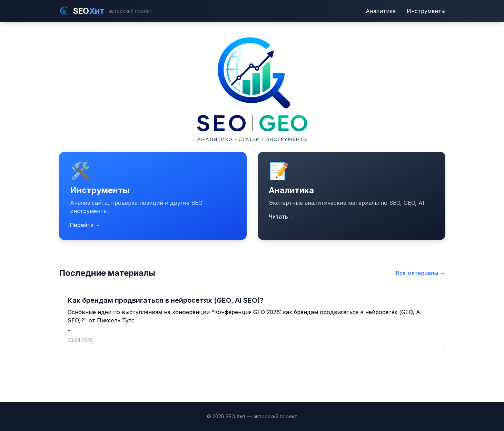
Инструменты (426, 11)
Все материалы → (421, 273)
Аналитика (381, 11)
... (252, 320)
